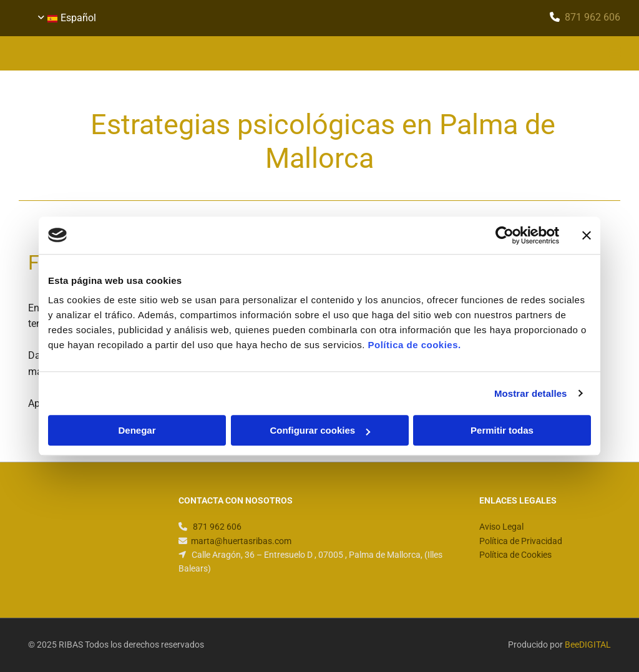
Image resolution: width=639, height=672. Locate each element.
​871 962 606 (593, 17)
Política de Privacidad (521, 541)
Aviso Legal (501, 527)
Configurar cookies (320, 430)
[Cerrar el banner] (587, 235)
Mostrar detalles (531, 393)
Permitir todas (502, 430)
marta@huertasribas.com (241, 541)
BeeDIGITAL (588, 645)
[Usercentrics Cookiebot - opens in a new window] (505, 235)
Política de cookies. (414, 345)
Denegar (137, 430)
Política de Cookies (515, 555)
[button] (424, 54)
